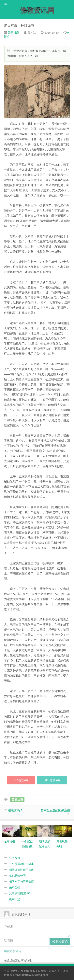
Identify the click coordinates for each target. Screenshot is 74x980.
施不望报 (15, 888)
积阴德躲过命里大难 (22, 870)
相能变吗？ (15, 811)
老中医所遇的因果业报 (55, 811)
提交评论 (60, 942)
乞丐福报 (15, 858)
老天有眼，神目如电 (19, 26)
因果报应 (13, 33)
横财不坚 (15, 900)
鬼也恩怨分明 (17, 876)
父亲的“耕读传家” (20, 894)
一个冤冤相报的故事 (22, 864)
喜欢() (20, 781)
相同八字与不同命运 (22, 882)
